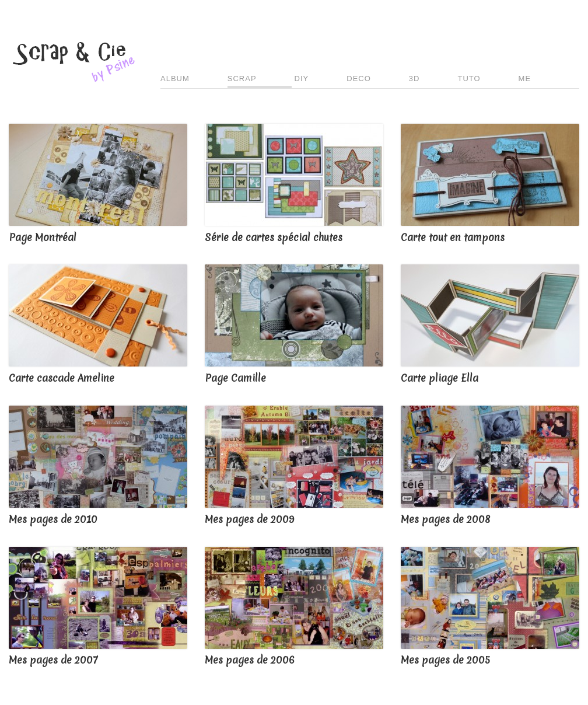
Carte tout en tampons (453, 237)
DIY (302, 78)
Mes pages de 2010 (53, 519)
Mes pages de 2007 (53, 660)
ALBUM (175, 78)
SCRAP (242, 78)
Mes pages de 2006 (250, 660)
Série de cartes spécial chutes (274, 237)
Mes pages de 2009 (249, 519)
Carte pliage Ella (440, 378)
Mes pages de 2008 (445, 519)
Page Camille (235, 378)
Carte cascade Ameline (62, 378)
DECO (359, 78)
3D (414, 78)
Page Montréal (43, 237)
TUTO (469, 78)
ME (525, 78)
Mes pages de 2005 (445, 660)
